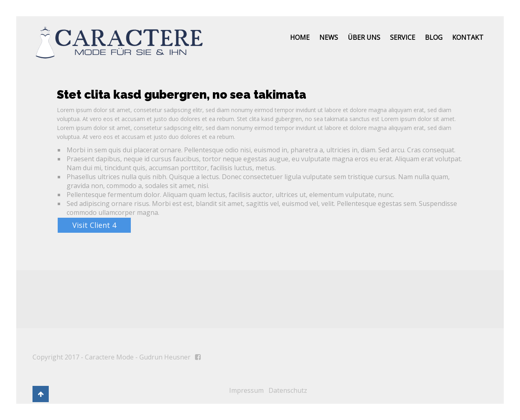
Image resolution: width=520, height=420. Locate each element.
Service (403, 37)
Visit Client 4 (94, 225)
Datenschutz (288, 390)
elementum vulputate (342, 195)
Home (300, 37)
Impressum (246, 390)
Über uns (364, 37)
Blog (434, 37)
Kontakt (468, 37)
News (329, 37)
